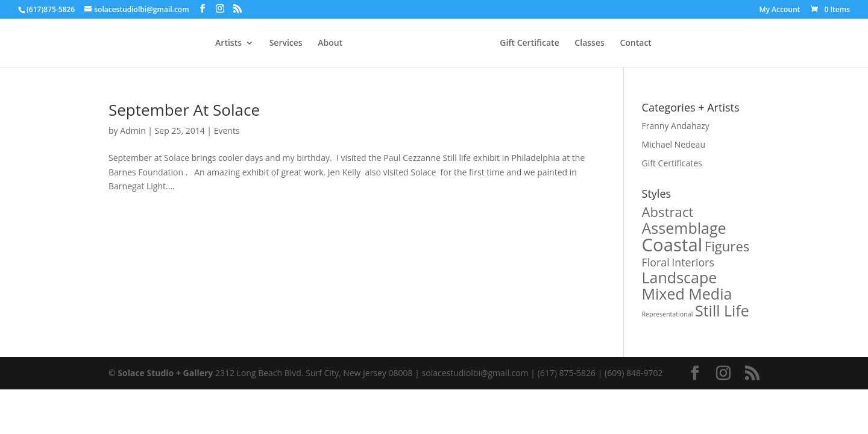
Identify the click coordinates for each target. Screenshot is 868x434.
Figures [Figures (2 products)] (727, 246)
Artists (228, 43)
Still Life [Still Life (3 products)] (722, 310)
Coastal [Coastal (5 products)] (672, 245)
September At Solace (184, 110)
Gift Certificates (672, 163)
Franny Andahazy (676, 126)
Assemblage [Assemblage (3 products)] (684, 228)
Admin (133, 131)
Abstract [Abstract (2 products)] (668, 212)
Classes (589, 43)
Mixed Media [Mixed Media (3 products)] (687, 294)
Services (286, 43)
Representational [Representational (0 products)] (668, 314)
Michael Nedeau (674, 144)
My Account (780, 10)
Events (227, 131)
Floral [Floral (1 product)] (656, 262)
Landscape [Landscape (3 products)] (680, 277)
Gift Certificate (529, 43)
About (330, 43)
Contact (635, 43)
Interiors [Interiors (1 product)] (693, 262)
